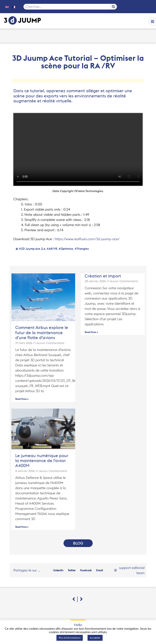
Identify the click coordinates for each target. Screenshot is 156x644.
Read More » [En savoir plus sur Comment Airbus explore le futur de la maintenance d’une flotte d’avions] (22, 399)
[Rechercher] (113, 7)
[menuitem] (7, 7)
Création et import (103, 276)
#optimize (66, 249)
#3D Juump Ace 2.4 (32, 249)
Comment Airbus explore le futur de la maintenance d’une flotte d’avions (42, 333)
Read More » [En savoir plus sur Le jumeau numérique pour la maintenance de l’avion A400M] (22, 527)
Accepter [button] (95, 638)
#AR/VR (52, 249)
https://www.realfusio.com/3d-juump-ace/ (87, 239)
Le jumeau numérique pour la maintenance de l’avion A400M (42, 461)
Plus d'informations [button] (70, 638)
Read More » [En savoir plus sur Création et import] (91, 332)
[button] (58, 570)
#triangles (82, 249)
